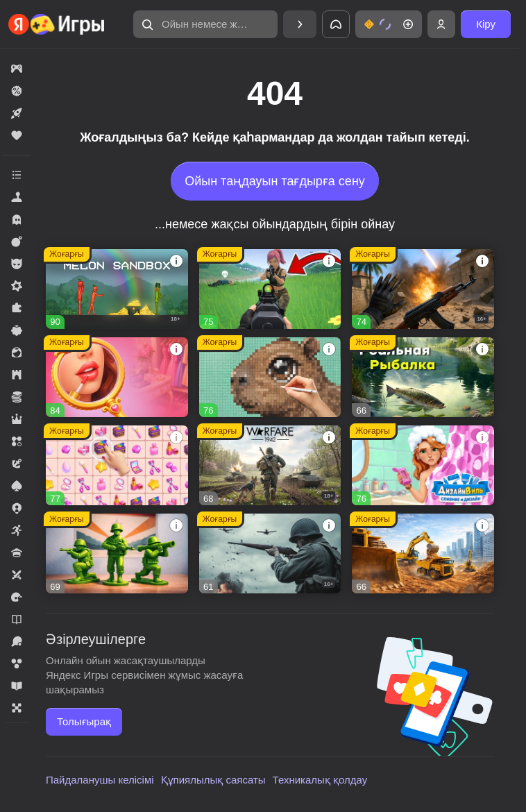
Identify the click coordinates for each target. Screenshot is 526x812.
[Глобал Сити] (423, 553)
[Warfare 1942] (270, 465)
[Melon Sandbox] (117, 289)
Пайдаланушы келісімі (100, 780)
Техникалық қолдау (320, 780)
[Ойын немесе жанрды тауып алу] (205, 24)
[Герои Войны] (270, 553)
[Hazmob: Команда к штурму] (423, 289)
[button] (205, 24)
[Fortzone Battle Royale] (270, 289)
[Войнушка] (117, 553)
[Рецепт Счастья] (117, 377)
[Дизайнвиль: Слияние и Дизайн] (423, 465)
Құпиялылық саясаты (213, 780)
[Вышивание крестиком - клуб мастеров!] (270, 377)
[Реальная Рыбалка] (423, 377)
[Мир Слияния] (117, 465)
